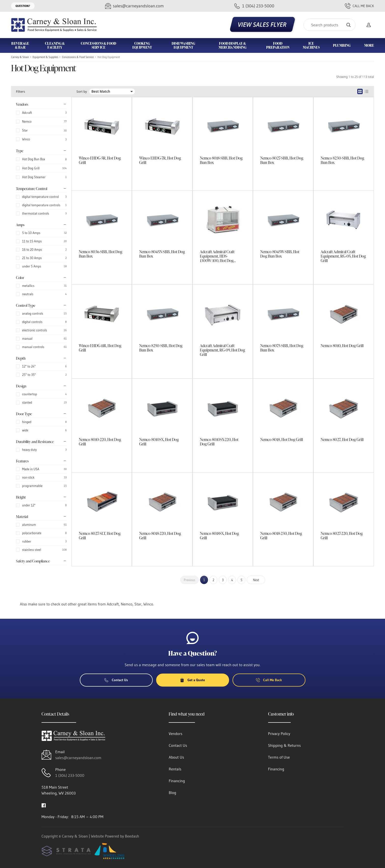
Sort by (82, 92)
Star (25, 130)
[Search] (330, 25)
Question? (23, 6)
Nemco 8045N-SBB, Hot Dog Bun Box (162, 254)
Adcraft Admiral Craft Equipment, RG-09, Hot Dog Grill (222, 350)
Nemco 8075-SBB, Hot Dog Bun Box (282, 348)
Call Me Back (359, 6)
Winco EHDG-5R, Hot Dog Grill (100, 160)
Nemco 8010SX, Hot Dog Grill (159, 442)
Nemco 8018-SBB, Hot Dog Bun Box (221, 160)
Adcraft (27, 113)
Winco (26, 139)
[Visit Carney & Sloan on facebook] (44, 805)
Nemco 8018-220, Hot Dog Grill (160, 536)
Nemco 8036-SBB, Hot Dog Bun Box (101, 254)
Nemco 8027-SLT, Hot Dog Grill (100, 536)
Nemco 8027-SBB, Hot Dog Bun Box (282, 160)
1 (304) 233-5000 (70, 775)
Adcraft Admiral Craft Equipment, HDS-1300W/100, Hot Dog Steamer (217, 256)
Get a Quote (192, 680)
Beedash (132, 836)
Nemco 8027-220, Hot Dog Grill (342, 536)
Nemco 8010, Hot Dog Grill (342, 346)
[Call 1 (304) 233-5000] (254, 6)
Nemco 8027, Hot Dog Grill (342, 440)
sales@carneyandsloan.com (78, 758)
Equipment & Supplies (45, 57)
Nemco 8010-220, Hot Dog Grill (100, 442)
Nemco (27, 121)
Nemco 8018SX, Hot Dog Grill (219, 536)
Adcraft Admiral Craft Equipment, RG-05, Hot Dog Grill (343, 256)
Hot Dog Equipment (109, 57)
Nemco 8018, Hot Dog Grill (282, 440)
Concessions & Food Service (78, 57)
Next (256, 580)
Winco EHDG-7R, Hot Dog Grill (160, 160)
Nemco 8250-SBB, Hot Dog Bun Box (161, 348)
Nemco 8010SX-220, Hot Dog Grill (219, 442)
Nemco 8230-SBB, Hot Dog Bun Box (342, 160)
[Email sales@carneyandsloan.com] (134, 6)
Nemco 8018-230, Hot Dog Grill (281, 536)
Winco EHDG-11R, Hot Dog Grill (100, 348)
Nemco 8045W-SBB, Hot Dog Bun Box (280, 254)
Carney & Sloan (20, 57)
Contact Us (116, 680)
